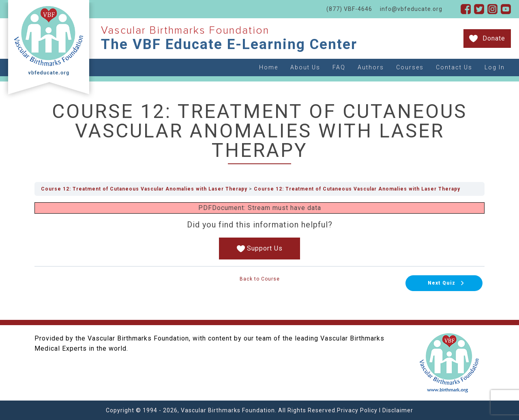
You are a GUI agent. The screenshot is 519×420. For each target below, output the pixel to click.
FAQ (339, 67)
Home (269, 67)
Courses (410, 67)
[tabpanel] (259, 231)
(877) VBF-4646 (349, 9)
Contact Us (454, 67)
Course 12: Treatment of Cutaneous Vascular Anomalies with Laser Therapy (144, 189)
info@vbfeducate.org (411, 9)
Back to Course (260, 279)
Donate (494, 38)
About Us (305, 67)
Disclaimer (398, 410)
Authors (371, 67)
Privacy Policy (357, 410)
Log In (495, 67)
